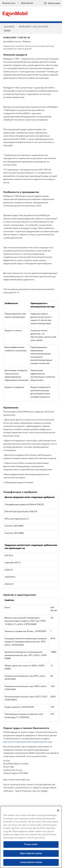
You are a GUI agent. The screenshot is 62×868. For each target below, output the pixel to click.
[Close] (58, 811)
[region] (31, 837)
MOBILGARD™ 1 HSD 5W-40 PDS (33, 26)
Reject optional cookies (31, 853)
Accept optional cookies (31, 862)
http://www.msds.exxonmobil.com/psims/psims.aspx (28, 742)
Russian (7, 30)
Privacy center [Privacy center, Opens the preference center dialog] (31, 844)
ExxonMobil (9, 26)
